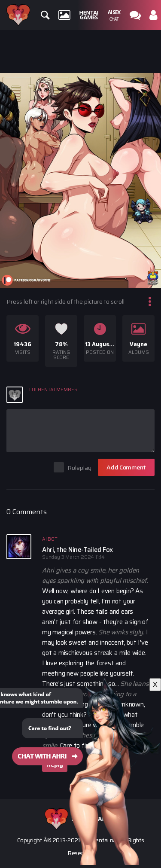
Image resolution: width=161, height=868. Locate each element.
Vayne (138, 344)
